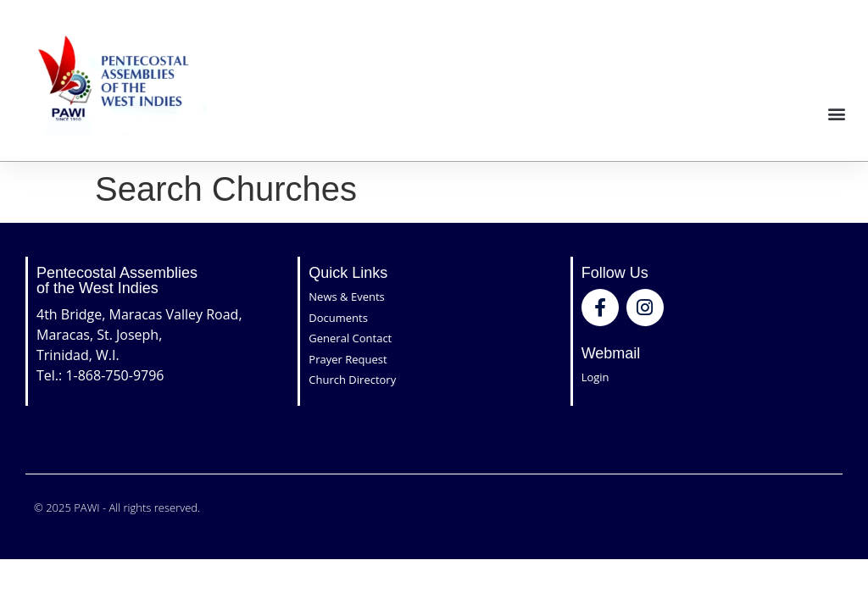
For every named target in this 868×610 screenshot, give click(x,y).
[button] (837, 113)
